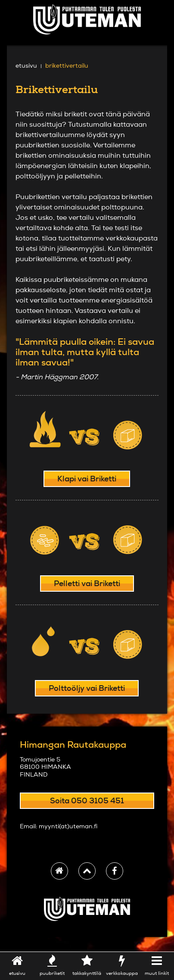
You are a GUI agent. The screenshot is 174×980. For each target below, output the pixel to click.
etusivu (17, 965)
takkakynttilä (87, 965)
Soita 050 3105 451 (87, 801)
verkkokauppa (122, 965)
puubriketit (52, 965)
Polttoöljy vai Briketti (87, 688)
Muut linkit (157, 965)
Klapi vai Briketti (87, 479)
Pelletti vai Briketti (87, 583)
